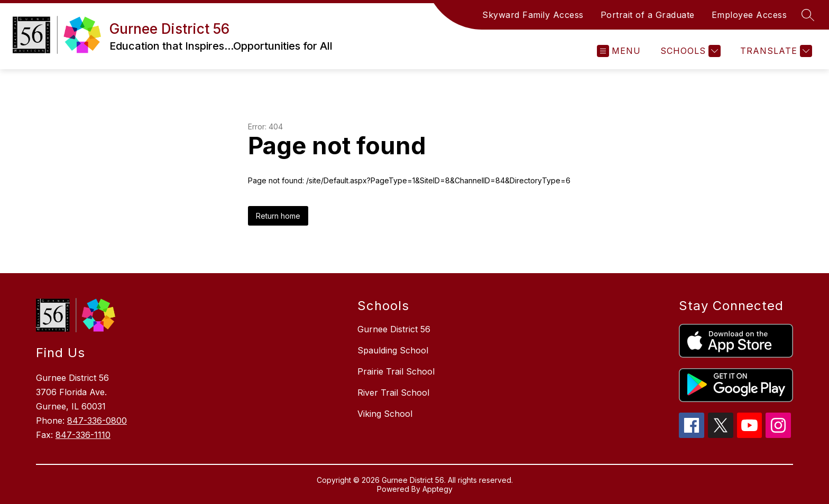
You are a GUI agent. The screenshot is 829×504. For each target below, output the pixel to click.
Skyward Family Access (533, 15)
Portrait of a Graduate (648, 15)
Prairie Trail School (396, 371)
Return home (278, 216)
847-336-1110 (83, 435)
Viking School (385, 414)
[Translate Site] (775, 51)
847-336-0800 (97, 421)
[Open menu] (619, 51)
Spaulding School (393, 350)
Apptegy (437, 489)
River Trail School (393, 393)
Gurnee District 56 (394, 329)
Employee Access (749, 15)
